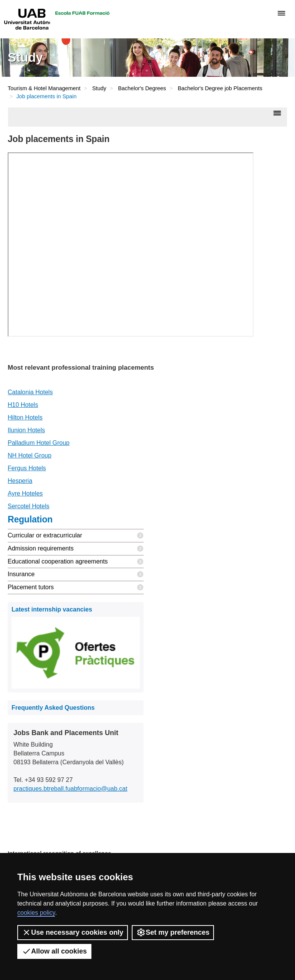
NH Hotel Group (30, 455)
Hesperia (20, 481)
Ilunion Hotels (26, 430)
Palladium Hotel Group (39, 443)
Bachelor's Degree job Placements (220, 88)
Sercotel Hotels (29, 506)
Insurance (76, 574)
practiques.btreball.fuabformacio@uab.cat (70, 789)
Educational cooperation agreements (76, 562)
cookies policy (36, 913)
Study (99, 88)
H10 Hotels (23, 405)
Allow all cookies (54, 951)
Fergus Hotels (27, 468)
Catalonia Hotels (30, 392)
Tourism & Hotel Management (44, 88)
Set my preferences (173, 932)
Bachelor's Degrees (142, 88)
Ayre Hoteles (25, 493)
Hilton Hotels (25, 417)
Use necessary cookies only (73, 932)
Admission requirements (76, 549)
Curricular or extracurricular (76, 536)
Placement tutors (76, 588)
